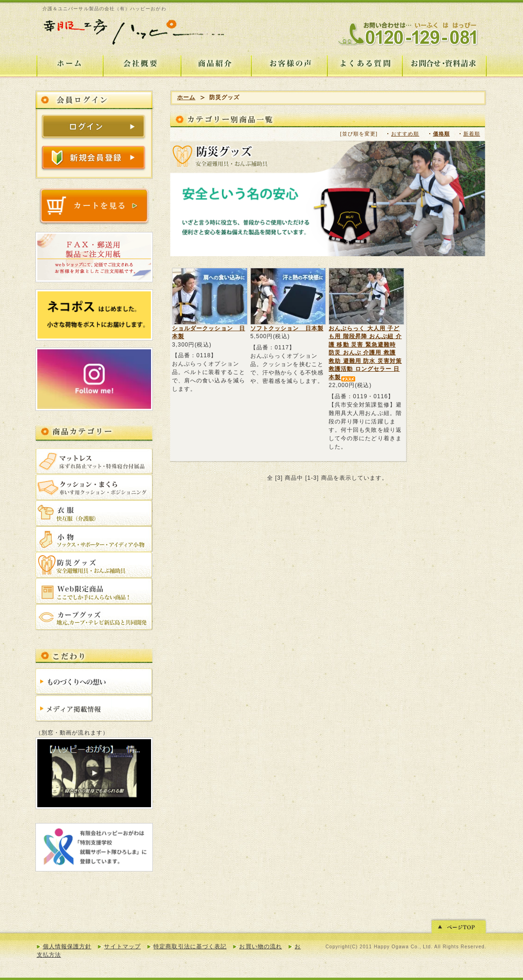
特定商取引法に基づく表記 (190, 946)
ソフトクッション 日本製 (287, 328)
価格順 (441, 134)
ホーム (186, 97)
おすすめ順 (405, 134)
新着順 (472, 134)
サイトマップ (122, 946)
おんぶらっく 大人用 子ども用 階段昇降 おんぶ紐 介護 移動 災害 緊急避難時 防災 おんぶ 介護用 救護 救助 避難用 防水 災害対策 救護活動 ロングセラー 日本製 (365, 353)
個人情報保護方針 (67, 946)
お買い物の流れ (260, 946)
